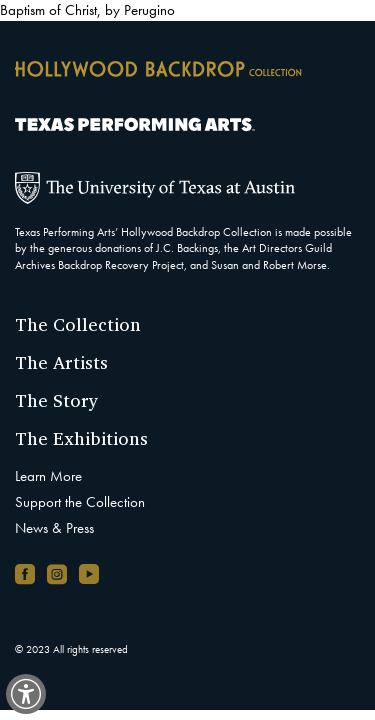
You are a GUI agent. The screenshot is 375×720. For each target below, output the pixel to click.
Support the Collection (80, 502)
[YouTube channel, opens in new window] (89, 574)
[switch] (26, 694)
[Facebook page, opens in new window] (25, 574)
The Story (57, 400)
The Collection (78, 324)
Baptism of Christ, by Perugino (87, 10)
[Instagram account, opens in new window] (57, 574)
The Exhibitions (81, 438)
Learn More (48, 476)
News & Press (54, 528)
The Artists (61, 362)
